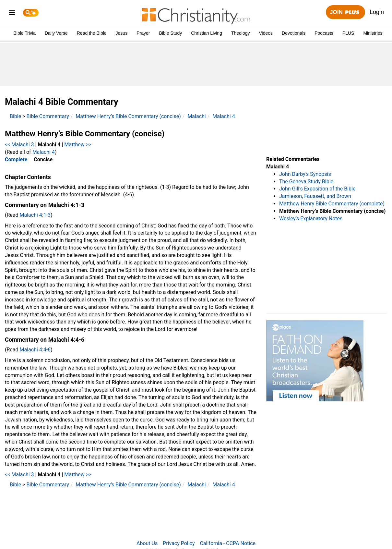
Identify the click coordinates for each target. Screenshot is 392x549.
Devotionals (294, 33)
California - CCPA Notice (228, 543)
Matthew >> (78, 145)
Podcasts (324, 33)
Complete (16, 159)
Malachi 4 (224, 116)
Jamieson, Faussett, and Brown (315, 196)
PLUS (348, 33)
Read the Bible (92, 33)
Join (345, 12)
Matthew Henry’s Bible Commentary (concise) (128, 116)
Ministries (373, 33)
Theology (241, 33)
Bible (15, 116)
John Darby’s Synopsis (305, 174)
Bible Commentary (48, 116)
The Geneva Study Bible (306, 182)
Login (377, 12)
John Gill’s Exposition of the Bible (317, 189)
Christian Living (207, 33)
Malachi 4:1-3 (35, 215)
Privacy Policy (179, 543)
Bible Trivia (24, 33)
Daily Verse (56, 33)
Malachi (196, 116)
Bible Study (170, 33)
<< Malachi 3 (19, 145)
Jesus (122, 33)
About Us (147, 543)
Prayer (143, 33)
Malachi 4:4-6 (35, 350)
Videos (266, 33)
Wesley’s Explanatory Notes (311, 219)
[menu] (12, 14)
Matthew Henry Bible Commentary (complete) (332, 204)
